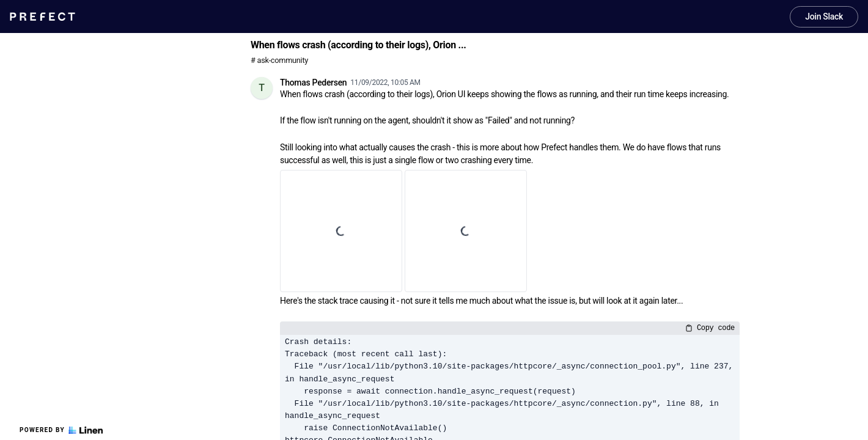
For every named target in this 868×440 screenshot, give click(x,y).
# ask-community (279, 60)
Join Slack (824, 16)
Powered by (61, 430)
